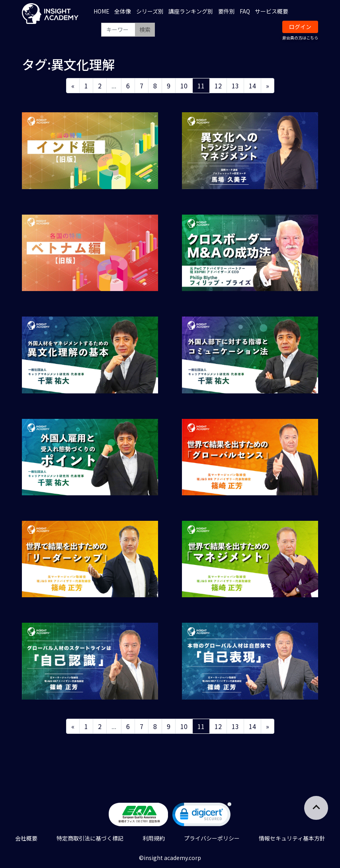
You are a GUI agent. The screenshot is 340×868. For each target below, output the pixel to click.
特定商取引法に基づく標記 (90, 838)
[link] (202, 816)
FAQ (245, 11)
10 (184, 86)
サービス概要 (272, 11)
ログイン (300, 27)
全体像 (123, 11)
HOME (102, 11)
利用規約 (154, 838)
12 (218, 86)
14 (252, 86)
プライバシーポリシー (212, 838)
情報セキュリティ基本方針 (292, 838)
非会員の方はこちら (300, 38)
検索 (145, 29)
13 (235, 86)
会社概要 (26, 838)
